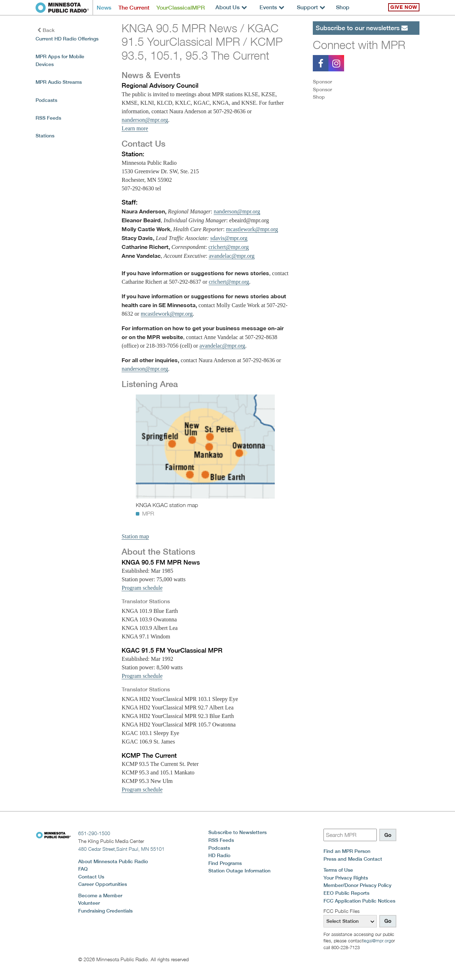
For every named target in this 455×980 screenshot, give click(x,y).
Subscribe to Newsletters (237, 832)
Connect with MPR (359, 45)
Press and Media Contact (353, 859)
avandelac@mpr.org (232, 256)
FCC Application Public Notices (359, 901)
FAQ (83, 869)
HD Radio (219, 855)
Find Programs (225, 863)
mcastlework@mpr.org (252, 229)
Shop (343, 7)
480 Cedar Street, (121, 849)
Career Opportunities (103, 884)
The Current (134, 8)
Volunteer (89, 903)
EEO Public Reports (346, 893)
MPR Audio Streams (59, 82)
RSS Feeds (48, 118)
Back (46, 30)
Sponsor (322, 82)
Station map (135, 536)
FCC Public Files (342, 911)
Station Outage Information (239, 871)
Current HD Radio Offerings (67, 39)
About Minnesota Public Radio (113, 861)
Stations (45, 136)
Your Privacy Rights (346, 878)
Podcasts (46, 100)
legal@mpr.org (377, 941)
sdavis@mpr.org (229, 238)
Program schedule (142, 588)
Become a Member (100, 895)
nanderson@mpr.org (145, 120)
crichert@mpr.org (229, 247)
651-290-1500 (94, 833)
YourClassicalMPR (181, 8)
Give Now (404, 7)
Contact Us (91, 877)
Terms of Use (338, 870)
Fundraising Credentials (105, 911)
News (104, 8)
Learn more (135, 128)
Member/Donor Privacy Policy (357, 885)
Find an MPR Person (347, 851)
